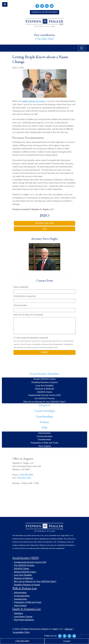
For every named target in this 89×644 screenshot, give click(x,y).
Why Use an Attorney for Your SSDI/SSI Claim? (44, 402)
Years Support (45, 446)
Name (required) (21, 287)
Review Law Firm (44, 223)
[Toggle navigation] (82, 48)
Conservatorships (44, 411)
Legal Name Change (23, 617)
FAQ (44, 229)
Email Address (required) (25, 296)
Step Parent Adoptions (24, 620)
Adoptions (18, 613)
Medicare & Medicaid (44, 389)
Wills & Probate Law (25, 588)
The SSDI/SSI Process (44, 398)
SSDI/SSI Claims (45, 392)
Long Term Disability (44, 386)
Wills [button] (45, 428)
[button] (5, 4)
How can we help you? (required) (28, 315)
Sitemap (69, 629)
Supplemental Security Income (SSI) (44, 395)
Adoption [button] (44, 405)
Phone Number (20, 305)
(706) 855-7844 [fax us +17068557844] (24, 478)
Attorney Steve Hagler (45, 239)
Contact (67, 641)
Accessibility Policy (21, 632)
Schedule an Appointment (45, 12)
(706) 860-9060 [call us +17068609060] (44, 39)
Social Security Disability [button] (44, 374)
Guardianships (44, 416)
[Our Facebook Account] (37, 6)
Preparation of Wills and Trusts (44, 443)
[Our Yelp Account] (42, 6)
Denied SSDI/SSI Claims (44, 379)
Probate (44, 422)
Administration (44, 433)
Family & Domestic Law (27, 609)
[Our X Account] (47, 6)
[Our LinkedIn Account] (52, 6)
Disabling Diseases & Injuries (44, 382)
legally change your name (33, 101)
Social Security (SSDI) (26, 558)
